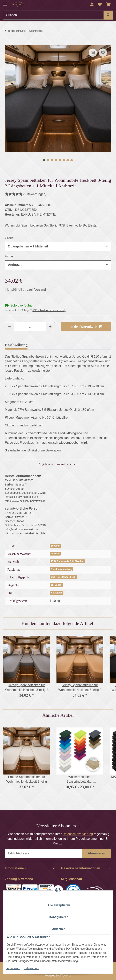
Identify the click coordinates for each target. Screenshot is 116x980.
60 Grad (55, 554)
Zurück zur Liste (17, 31)
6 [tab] (64, 160)
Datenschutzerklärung (78, 834)
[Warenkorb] (108, 4)
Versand (40, 290)
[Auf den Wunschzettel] (103, 53)
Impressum (13, 968)
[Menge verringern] (10, 327)
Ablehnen (59, 929)
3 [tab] (52, 160)
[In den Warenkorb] (8, 43)
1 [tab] (44, 160)
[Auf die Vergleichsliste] (93, 53)
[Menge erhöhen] (50, 327)
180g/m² (55, 546)
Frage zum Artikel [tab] (77, 345)
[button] (92, 4)
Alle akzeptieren (59, 905)
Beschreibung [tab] (16, 345)
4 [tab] (56, 160)
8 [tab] (72, 160)
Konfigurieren (59, 917)
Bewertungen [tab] (45, 345)
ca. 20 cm (56, 585)
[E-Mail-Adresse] (43, 853)
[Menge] (30, 327)
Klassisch (56, 593)
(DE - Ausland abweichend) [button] (49, 310)
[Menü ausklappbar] (5, 2)
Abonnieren (97, 853)
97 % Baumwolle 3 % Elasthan (68, 561)
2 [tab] (48, 160)
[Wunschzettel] (100, 4)
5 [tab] (60, 160)
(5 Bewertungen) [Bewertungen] (26, 194)
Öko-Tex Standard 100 (63, 577)
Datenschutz (31, 968)
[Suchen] (53, 15)
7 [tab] (68, 160)
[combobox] (58, 246)
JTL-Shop (66, 976)
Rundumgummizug (62, 569)
